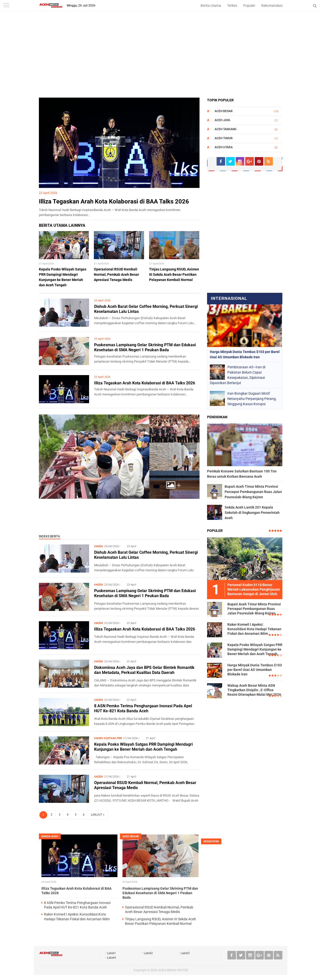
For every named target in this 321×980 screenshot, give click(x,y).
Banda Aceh (50, 836)
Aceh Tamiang (226, 129)
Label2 (148, 953)
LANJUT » (98, 815)
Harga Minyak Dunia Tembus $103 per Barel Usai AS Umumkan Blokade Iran (255, 670)
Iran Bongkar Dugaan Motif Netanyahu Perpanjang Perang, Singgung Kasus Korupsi (252, 399)
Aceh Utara (224, 147)
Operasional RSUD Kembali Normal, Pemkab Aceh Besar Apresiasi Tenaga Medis (116, 274)
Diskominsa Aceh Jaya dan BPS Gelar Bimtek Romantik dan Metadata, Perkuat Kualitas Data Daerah (144, 670)
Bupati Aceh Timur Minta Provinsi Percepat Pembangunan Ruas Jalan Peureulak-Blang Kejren (253, 492)
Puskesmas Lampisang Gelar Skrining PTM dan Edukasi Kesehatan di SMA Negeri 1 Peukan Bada (145, 347)
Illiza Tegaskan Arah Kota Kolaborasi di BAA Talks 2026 (114, 201)
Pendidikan (217, 417)
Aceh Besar (224, 111)
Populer (249, 6)
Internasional (229, 298)
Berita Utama (211, 6)
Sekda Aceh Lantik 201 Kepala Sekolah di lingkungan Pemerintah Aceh (252, 513)
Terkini (232, 6)
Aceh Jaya (222, 120)
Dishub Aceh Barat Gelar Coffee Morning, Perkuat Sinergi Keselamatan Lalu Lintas (146, 555)
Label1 (111, 953)
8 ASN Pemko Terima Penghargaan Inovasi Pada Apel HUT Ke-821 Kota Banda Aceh (143, 709)
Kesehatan (211, 841)
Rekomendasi (272, 6)
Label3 (185, 953)
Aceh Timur (224, 138)
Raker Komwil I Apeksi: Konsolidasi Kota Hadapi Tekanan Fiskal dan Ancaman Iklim (254, 629)
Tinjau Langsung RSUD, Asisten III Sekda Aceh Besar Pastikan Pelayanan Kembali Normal (174, 274)
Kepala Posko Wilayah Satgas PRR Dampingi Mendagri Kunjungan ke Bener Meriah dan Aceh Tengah (143, 747)
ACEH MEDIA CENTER (173, 970)
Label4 (111, 958)
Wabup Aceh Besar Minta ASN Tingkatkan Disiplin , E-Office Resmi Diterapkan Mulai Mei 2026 (254, 690)
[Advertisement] (161, 60)
